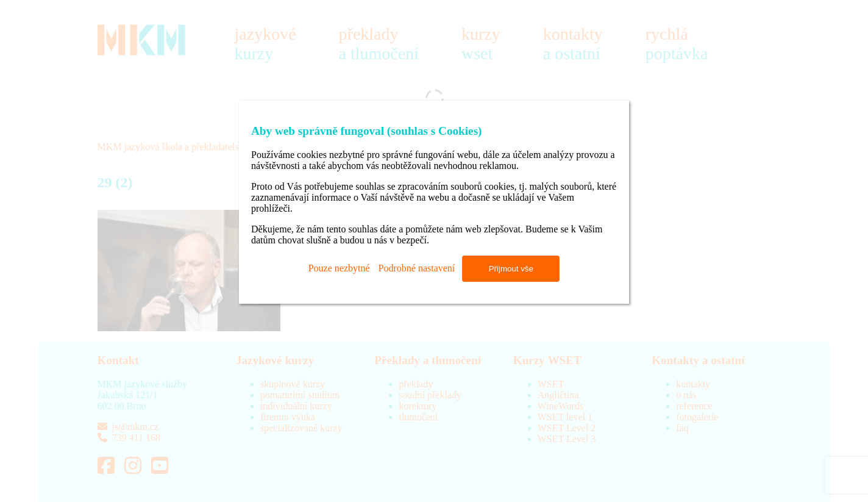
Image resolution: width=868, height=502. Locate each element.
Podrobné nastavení (417, 268)
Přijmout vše (511, 269)
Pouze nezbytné (339, 268)
